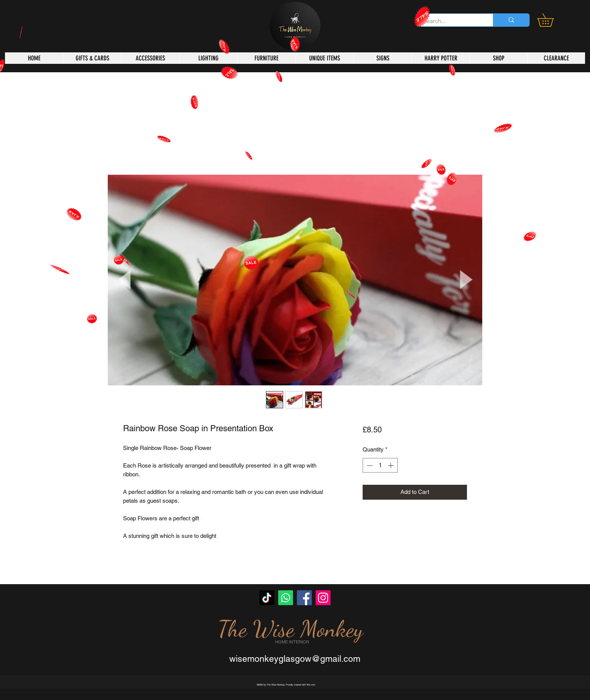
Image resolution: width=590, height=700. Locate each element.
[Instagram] (323, 598)
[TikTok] (267, 598)
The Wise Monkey (290, 629)
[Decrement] (369, 465)
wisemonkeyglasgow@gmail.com (295, 659)
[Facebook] (304, 598)
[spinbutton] (380, 465)
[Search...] (450, 21)
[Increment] (391, 465)
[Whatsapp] (286, 598)
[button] (552, 20)
